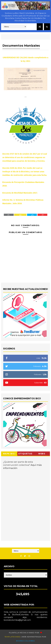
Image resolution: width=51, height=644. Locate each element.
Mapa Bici (9, 454)
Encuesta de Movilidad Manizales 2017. (20, 193)
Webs (42, 454)
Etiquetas (26, 454)
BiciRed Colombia (26, 641)
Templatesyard (12, 637)
